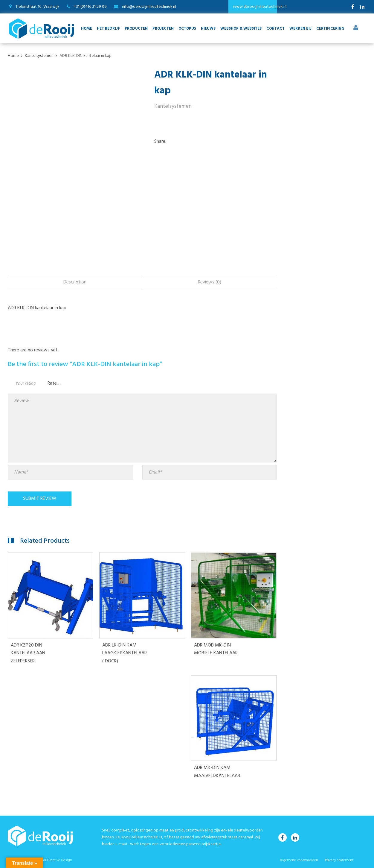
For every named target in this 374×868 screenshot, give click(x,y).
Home (87, 29)
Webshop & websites (241, 29)
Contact (275, 29)
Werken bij (300, 29)
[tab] (75, 282)
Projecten (163, 29)
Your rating (25, 384)
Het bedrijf (108, 29)
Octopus (187, 29)
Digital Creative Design (54, 860)
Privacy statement (339, 860)
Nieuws (208, 29)
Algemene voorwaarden (299, 860)
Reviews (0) (210, 282)
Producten (136, 29)
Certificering (330, 29)
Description (75, 282)
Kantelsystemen (173, 106)
